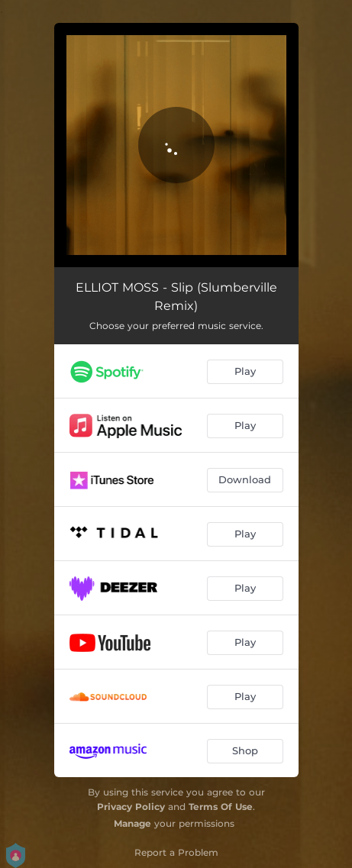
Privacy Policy (131, 807)
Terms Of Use (221, 807)
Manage (132, 823)
